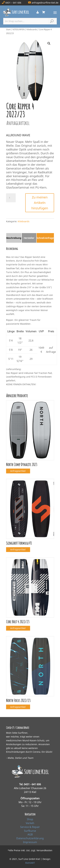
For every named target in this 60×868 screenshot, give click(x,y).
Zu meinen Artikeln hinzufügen (40, 203)
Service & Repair (30, 827)
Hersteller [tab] (29, 238)
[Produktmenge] (11, 198)
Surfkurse (30, 831)
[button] (49, 43)
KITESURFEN (19, 29)
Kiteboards (32, 29)
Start (8, 29)
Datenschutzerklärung (30, 838)
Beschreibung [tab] (14, 238)
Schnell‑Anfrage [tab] (45, 238)
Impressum (30, 842)
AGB (30, 834)
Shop (30, 819)
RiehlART (30, 863)
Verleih (30, 823)
